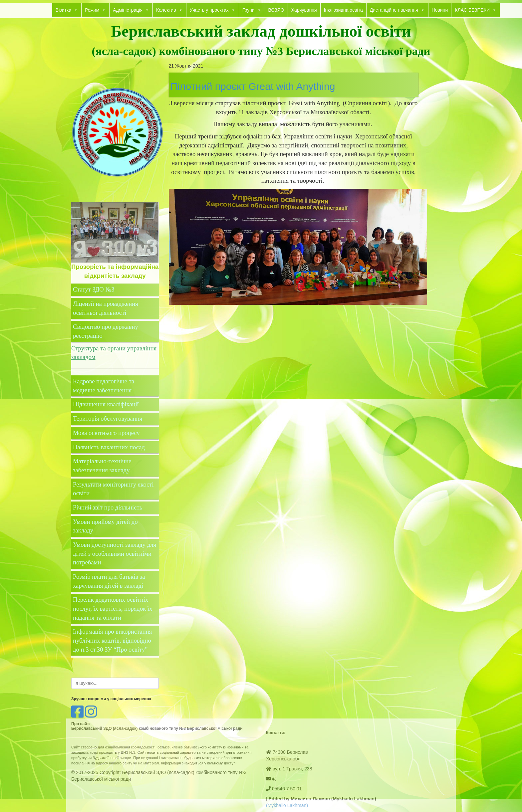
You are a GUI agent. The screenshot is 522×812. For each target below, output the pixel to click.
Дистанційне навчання (397, 10)
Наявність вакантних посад (109, 447)
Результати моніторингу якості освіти (113, 489)
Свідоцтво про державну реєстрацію (106, 331)
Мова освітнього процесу (106, 433)
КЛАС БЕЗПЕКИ (476, 10)
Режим (95, 10)
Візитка (67, 10)
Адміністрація (131, 10)
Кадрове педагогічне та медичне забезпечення (104, 386)
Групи (252, 10)
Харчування (304, 10)
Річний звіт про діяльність (108, 507)
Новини (440, 10)
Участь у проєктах (213, 10)
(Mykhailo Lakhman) (287, 805)
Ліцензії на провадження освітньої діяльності (106, 308)
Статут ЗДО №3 (94, 289)
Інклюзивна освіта (343, 10)
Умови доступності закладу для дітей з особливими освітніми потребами (115, 553)
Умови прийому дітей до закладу (105, 526)
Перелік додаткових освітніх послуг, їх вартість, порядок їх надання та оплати (113, 608)
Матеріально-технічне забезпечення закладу (102, 466)
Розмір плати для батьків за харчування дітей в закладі (109, 581)
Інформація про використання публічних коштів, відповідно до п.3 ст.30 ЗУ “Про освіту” (112, 640)
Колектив (169, 10)
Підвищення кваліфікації (107, 404)
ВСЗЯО (276, 10)
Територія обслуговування (108, 418)
